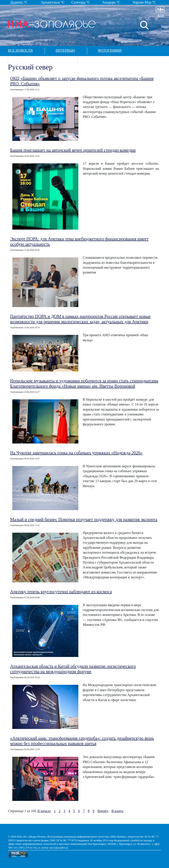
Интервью (65, 50)
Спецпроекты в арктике (42, 60)
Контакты (98, 60)
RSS (161, 16)
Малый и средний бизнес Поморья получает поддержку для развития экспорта (84, 519)
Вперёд (103, 811)
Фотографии (110, 50)
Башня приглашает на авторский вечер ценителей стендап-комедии (73, 150)
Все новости (20, 50)
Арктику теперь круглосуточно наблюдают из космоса (61, 592)
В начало (44, 811)
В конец (117, 811)
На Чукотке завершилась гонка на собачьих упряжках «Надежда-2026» (76, 453)
